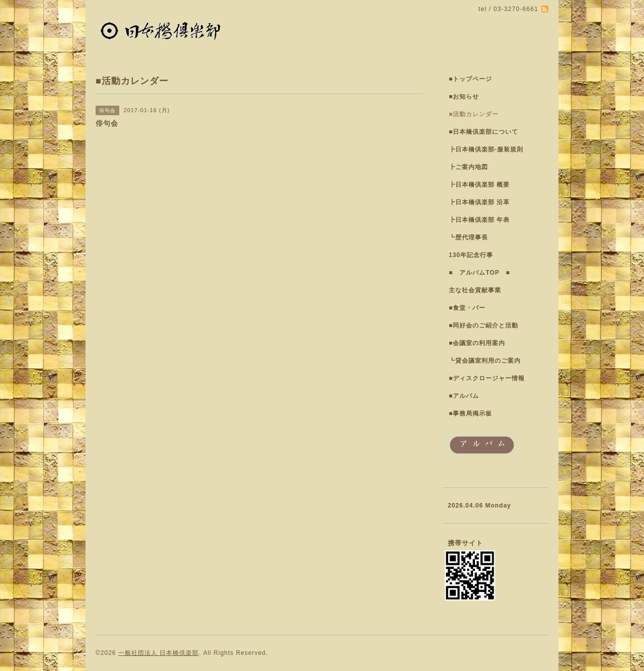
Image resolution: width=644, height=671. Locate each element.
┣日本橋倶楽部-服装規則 (486, 149)
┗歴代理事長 (468, 237)
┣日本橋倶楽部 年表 (479, 220)
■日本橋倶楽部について (484, 132)
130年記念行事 (471, 255)
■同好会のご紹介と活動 (484, 325)
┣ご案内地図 (468, 167)
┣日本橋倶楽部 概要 (479, 185)
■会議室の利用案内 (477, 343)
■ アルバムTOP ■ (479, 273)
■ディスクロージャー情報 (487, 378)
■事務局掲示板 (470, 413)
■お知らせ (464, 97)
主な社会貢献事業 (475, 290)
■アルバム (464, 396)
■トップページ (470, 79)
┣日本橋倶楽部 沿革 (479, 202)
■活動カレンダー (474, 114)
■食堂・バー (467, 308)
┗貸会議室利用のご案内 (485, 361)
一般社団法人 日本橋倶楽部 (158, 653)
